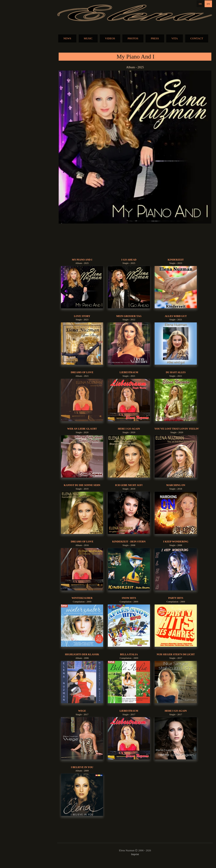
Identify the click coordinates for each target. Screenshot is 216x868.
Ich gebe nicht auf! (129, 485)
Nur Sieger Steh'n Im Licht (176, 654)
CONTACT (197, 38)
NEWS (67, 38)
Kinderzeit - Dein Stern (129, 542)
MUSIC (88, 38)
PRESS (155, 38)
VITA (175, 38)
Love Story (82, 316)
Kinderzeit (176, 260)
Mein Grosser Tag (129, 316)
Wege (82, 711)
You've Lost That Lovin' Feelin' (177, 429)
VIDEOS (110, 38)
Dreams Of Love (82, 372)
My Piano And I (82, 260)
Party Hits (176, 598)
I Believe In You (82, 767)
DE (200, 4)
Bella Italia (129, 654)
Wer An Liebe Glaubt (82, 429)
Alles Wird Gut (176, 316)
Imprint (135, 854)
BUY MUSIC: (135, 241)
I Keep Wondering (176, 542)
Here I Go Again (129, 429)
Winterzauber (82, 598)
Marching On (176, 485)
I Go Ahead (129, 260)
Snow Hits (129, 598)
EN (208, 4)
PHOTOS (133, 38)
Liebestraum (129, 372)
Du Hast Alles (176, 372)
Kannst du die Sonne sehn (82, 485)
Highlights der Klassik (82, 654)
